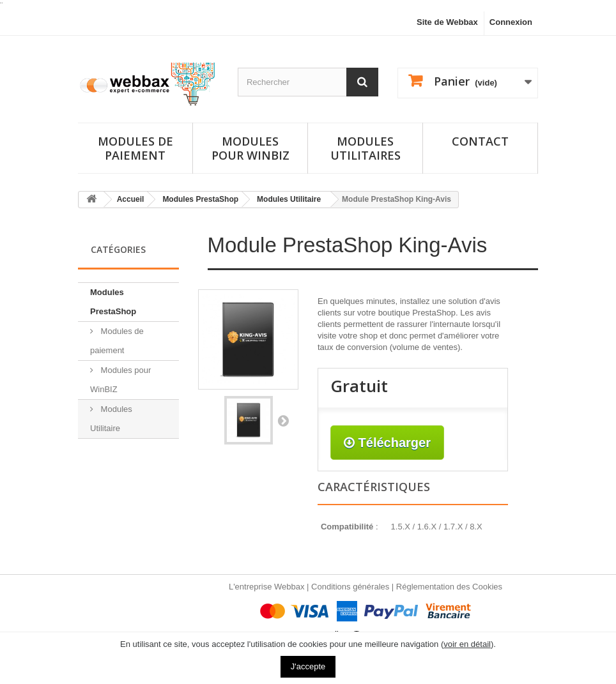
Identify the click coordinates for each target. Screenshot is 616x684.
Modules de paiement (135, 148)
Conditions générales (350, 587)
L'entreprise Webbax (267, 587)
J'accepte (308, 666)
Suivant (283, 420)
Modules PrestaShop (113, 302)
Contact (480, 141)
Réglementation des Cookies (449, 587)
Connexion (511, 22)
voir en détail (467, 644)
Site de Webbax (447, 22)
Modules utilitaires (366, 148)
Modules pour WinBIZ (120, 380)
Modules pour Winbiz (250, 148)
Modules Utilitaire (111, 419)
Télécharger (387, 443)
